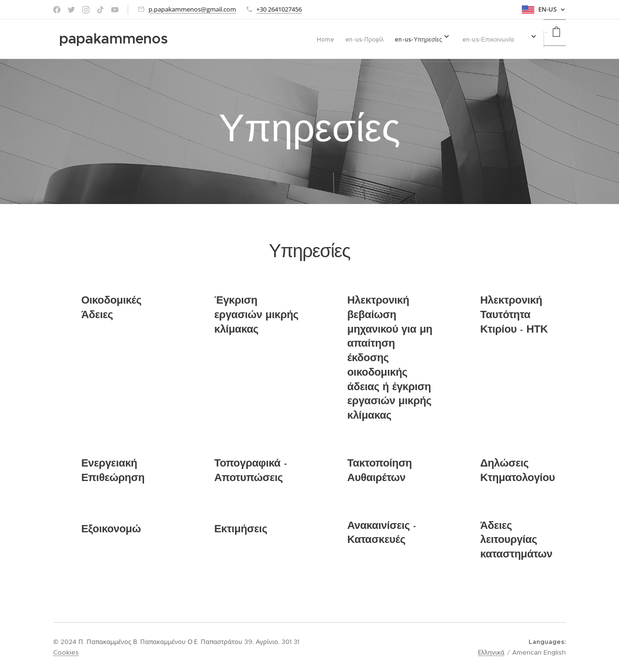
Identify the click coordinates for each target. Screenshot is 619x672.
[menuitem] (422, 39)
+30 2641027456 (279, 9)
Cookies (66, 652)
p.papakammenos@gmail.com (192, 9)
